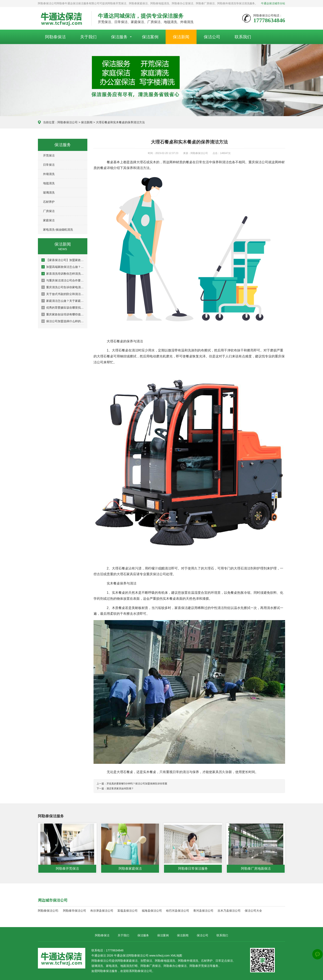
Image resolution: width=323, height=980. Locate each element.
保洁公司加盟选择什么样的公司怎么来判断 (63, 321)
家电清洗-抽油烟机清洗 (58, 230)
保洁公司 (212, 37)
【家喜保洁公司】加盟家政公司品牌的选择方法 (63, 260)
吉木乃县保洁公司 (229, 911)
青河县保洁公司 (203, 911)
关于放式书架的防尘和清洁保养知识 (63, 294)
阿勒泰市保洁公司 (75, 911)
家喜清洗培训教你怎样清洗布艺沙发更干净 (63, 274)
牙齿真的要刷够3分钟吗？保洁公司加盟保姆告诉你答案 (137, 784)
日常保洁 (49, 165)
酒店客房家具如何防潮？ (120, 789)
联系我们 (243, 37)
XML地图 (176, 955)
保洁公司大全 (253, 911)
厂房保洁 (49, 211)
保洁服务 (119, 37)
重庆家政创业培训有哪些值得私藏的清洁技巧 (63, 314)
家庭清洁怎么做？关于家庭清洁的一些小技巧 (63, 301)
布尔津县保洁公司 (102, 911)
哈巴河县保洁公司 (178, 911)
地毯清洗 (49, 183)
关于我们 (88, 37)
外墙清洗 (49, 174)
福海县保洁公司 (152, 911)
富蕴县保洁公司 (128, 911)
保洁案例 (150, 37)
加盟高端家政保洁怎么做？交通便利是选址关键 (63, 267)
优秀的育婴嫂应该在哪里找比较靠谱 (63, 308)
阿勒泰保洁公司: (48, 911)
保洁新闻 (181, 37)
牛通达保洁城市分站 (273, 3)
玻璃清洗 (49, 192)
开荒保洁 (49, 155)
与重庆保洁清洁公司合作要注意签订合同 (63, 280)
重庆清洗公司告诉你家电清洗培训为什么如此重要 (63, 287)
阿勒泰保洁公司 (68, 122)
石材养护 (49, 202)
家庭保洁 (49, 220)
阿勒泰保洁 (55, 37)
